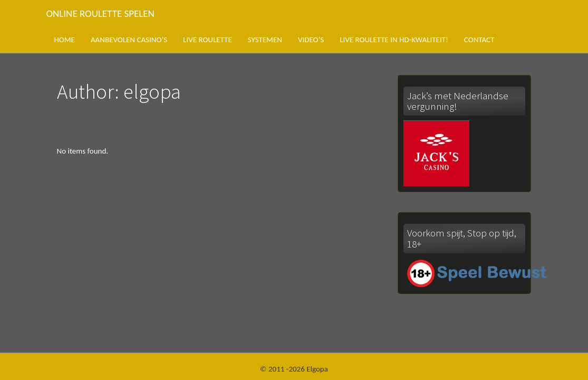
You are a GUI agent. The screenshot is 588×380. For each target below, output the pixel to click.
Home (65, 40)
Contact (479, 40)
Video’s (311, 40)
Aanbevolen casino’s (129, 40)
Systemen (265, 40)
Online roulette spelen (100, 13)
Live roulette (208, 40)
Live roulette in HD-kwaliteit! (394, 40)
